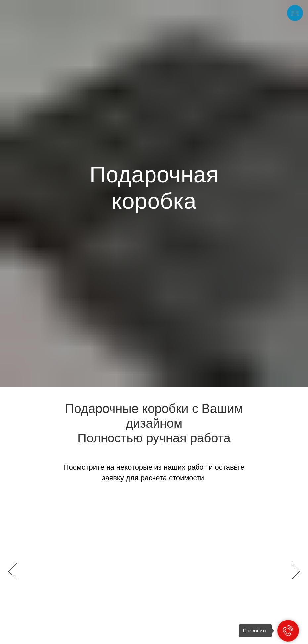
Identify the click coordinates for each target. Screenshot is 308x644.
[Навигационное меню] (295, 13)
